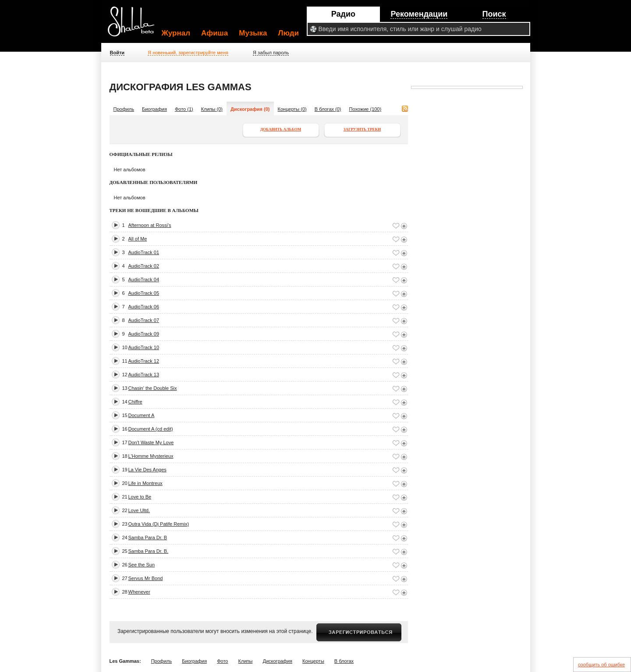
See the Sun (142, 565)
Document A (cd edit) (151, 429)
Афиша (214, 33)
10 (125, 347)
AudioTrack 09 (144, 334)
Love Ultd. (139, 510)
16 (125, 429)
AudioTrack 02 (144, 266)
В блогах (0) (328, 109)
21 (125, 497)
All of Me (138, 239)
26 (125, 565)
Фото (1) (184, 109)
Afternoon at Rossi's (150, 225)
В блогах (344, 661)
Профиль (124, 109)
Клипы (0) (212, 109)
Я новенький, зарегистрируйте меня (188, 53)
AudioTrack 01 (144, 252)
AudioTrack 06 (144, 307)
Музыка (253, 33)
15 (125, 415)
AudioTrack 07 (144, 320)
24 (125, 538)
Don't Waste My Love (151, 442)
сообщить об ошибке (601, 665)
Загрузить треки (362, 129)
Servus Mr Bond (146, 578)
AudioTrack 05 (144, 293)
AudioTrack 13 (144, 375)
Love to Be (140, 497)
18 (125, 456)
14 (125, 402)
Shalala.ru (135, 25)
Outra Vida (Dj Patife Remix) (159, 524)
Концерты (313, 661)
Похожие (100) (365, 109)
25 (125, 551)
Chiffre (135, 402)
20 (125, 483)
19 (125, 470)
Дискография (277, 661)
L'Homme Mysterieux (151, 456)
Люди (289, 33)
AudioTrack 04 (144, 279)
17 (125, 442)
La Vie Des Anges (147, 470)
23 (125, 524)
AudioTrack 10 (144, 347)
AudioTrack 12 (144, 361)
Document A (142, 415)
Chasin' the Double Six (153, 388)
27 (125, 578)
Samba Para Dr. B (148, 538)
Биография (154, 109)
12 (125, 375)
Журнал (176, 33)
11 (125, 361)
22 (125, 510)
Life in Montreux (145, 483)
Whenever (139, 592)
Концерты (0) (292, 109)
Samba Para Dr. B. (149, 551)
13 (125, 388)
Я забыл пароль (271, 53)
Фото (222, 661)
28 (125, 592)
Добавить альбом (281, 129)
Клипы (246, 661)
